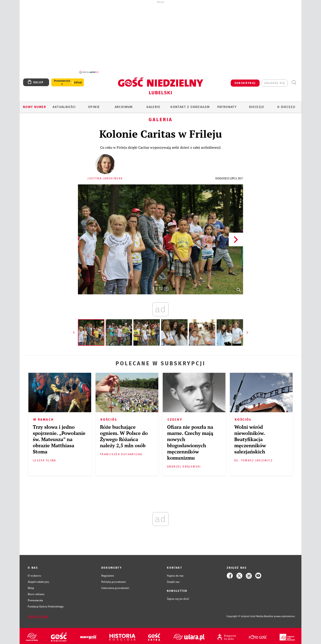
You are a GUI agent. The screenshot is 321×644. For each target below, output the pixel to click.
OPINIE (94, 107)
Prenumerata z (62, 82)
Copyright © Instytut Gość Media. (245, 616)
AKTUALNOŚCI (64, 107)
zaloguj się (275, 83)
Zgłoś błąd (38, 617)
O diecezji (286, 107)
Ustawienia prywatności (115, 588)
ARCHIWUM (124, 107)
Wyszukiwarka (294, 83)
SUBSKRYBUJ (245, 83)
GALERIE (153, 107)
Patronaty (227, 107)
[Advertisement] (160, 37)
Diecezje (257, 107)
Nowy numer (34, 107)
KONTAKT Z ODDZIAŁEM (190, 107)
